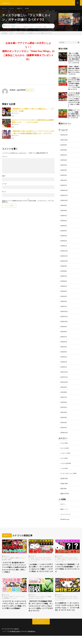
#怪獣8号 (12, 559)
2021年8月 (64, 394)
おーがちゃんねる (40, 601)
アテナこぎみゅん (35, 561)
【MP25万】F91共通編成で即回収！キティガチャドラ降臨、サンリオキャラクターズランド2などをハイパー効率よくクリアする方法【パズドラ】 (41, 612)
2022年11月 (64, 319)
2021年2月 (64, 424)
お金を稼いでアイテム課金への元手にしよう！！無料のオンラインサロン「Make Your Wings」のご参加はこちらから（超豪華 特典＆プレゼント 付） (28, 54)
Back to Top (41, 630)
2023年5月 (64, 288)
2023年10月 (64, 263)
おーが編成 (48, 601)
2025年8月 (64, 152)
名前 (4, 178)
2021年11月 (64, 379)
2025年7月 (64, 157)
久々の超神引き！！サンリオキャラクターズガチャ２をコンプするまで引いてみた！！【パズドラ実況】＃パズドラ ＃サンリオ (67, 613)
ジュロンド (64, 455)
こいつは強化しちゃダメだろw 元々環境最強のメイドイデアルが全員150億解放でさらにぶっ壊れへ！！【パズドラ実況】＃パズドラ (74, 86)
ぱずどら (31, 603)
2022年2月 (64, 364)
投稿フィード (65, 511)
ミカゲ (62, 470)
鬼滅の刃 (20, 10)
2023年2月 (64, 303)
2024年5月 (64, 228)
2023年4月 (64, 293)
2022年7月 (64, 339)
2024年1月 (64, 248)
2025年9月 (64, 147)
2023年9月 (64, 268)
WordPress (32, 640)
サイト (4, 194)
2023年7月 (64, 278)
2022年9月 (64, 329)
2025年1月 (64, 188)
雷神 (62, 490)
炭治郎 (28, 10)
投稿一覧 (29, 93)
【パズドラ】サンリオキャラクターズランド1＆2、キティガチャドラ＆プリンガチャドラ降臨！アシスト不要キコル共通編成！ (14, 611)
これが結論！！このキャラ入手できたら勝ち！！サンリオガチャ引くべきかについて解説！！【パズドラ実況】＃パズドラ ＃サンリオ (40, 571)
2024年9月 (64, 208)
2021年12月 (64, 374)
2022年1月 (64, 369)
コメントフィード (66, 516)
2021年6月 (64, 404)
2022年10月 (64, 324)
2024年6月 (64, 223)
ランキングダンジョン (67, 475)
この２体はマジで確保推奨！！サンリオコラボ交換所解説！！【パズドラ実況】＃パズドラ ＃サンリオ (67, 570)
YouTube (10, 601)
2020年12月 (64, 434)
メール (5, 186)
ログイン (63, 506)
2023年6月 (64, 283)
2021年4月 (64, 414)
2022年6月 (64, 344)
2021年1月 (64, 429)
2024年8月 (64, 213)
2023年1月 (64, 308)
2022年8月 (64, 334)
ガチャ (15, 28)
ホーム (4, 10)
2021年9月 (64, 389)
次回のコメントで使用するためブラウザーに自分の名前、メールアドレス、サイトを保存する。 (28, 204)
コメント (5, 159)
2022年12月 (64, 314)
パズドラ (12, 10)
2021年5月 (64, 409)
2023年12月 (64, 253)
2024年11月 (64, 198)
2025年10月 (64, 142)
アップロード (17, 601)
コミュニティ (13, 603)
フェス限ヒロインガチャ (28, 29)
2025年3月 (64, 178)
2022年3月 (64, 359)
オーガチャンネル (39, 603)
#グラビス (6, 559)
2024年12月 (64, 193)
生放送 (62, 485)
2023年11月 (64, 258)
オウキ (62, 445)
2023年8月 (64, 273)
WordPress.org (65, 521)
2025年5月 (64, 168)
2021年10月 (64, 384)
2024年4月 (64, 233)
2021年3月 (64, 419)
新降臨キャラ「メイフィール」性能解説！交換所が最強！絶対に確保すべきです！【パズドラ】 (74, 116)
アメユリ (43, 561)
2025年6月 (64, 163)
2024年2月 (64, 243)
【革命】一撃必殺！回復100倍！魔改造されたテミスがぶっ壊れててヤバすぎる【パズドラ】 (74, 73)
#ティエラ (7, 29)
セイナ (62, 460)
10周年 (9, 561)
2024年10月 (64, 203)
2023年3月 (64, 298)
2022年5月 (64, 349)
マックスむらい (39, 29)
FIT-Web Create (15, 640)
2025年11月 (64, 137)
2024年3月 (64, 238)
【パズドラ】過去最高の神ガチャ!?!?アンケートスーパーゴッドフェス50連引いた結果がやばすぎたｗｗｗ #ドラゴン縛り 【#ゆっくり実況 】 (14, 569)
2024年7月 (64, 218)
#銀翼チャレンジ (20, 559)
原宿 (45, 29)
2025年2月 (64, 183)
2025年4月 (64, 173)
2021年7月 (64, 399)
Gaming (13, 29)
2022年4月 (64, 354)
